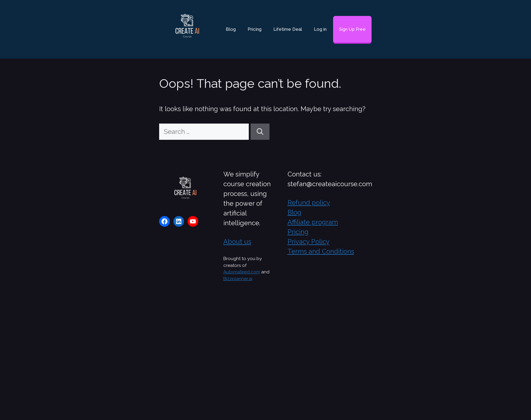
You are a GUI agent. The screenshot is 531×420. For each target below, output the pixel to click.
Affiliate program (313, 222)
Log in (320, 29)
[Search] (260, 132)
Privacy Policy (309, 241)
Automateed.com (242, 272)
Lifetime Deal (288, 29)
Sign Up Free (352, 29)
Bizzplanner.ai (238, 279)
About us (237, 241)
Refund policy (309, 202)
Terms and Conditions (321, 251)
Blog (231, 29)
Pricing (255, 29)
